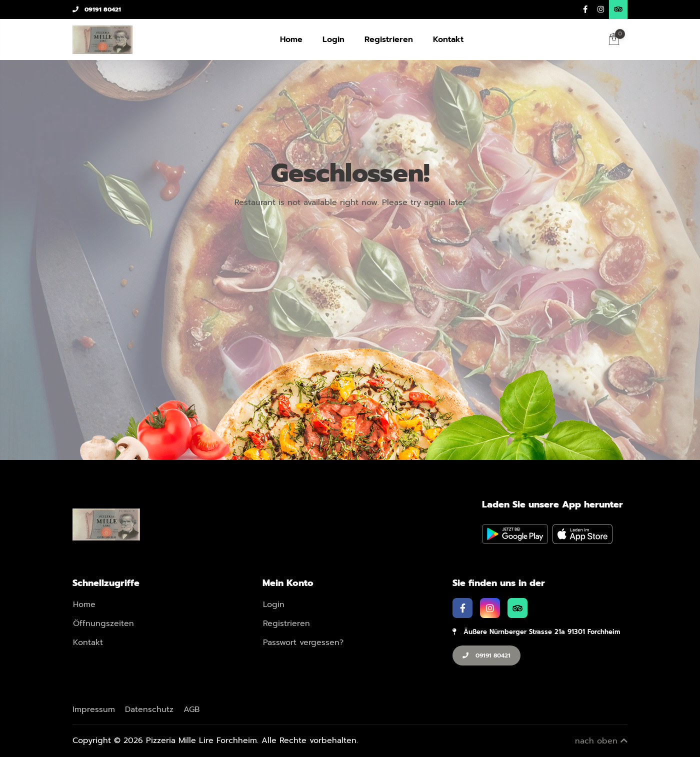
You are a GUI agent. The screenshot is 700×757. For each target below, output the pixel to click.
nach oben (601, 741)
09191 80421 (97, 9)
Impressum (94, 709)
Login (333, 39)
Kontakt (448, 39)
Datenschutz (149, 709)
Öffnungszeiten (103, 623)
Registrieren (389, 39)
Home (291, 39)
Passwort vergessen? (303, 642)
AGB (191, 709)
